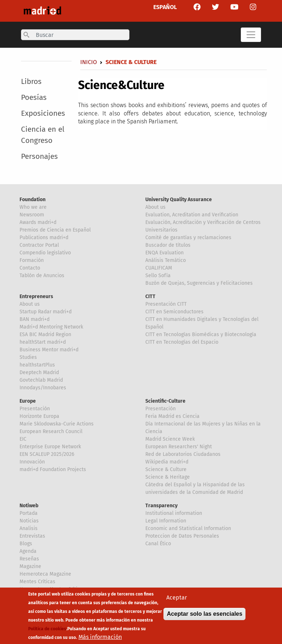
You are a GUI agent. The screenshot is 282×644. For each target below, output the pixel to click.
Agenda (28, 551)
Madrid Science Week (170, 439)
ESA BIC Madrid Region (45, 334)
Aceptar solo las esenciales (204, 617)
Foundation (33, 200)
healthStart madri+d (43, 342)
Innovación (32, 462)
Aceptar (177, 600)
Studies (28, 357)
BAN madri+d (35, 319)
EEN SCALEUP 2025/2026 (47, 454)
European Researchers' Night (179, 447)
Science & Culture (166, 469)
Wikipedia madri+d (167, 462)
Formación (32, 260)
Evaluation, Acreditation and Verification (192, 215)
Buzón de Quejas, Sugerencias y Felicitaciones (199, 283)
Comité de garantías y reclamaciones (188, 238)
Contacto (30, 268)
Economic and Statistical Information (188, 528)
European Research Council (51, 431)
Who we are (33, 207)
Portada (29, 513)
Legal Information (166, 521)
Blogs (26, 544)
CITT (150, 296)
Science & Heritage (168, 477)
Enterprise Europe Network (50, 447)
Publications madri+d (44, 238)
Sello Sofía (158, 276)
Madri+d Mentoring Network (51, 327)
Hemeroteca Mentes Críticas (52, 589)
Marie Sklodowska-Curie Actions (57, 424)
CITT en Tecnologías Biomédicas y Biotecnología (201, 334)
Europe (28, 401)
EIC (23, 439)
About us (155, 207)
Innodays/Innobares (43, 388)
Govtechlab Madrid (41, 380)
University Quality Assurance (179, 200)
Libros (31, 82)
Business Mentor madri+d (49, 350)
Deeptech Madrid (39, 372)
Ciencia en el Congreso (43, 135)
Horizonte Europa (39, 416)
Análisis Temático (166, 260)
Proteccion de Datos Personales (182, 536)
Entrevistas (32, 536)
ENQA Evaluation (164, 253)
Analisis (29, 528)
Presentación (35, 409)
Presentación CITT (166, 304)
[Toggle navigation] (251, 35)
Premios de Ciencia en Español (55, 230)
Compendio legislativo (45, 253)
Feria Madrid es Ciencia (172, 416)
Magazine (30, 566)
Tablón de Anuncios (42, 276)
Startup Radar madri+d (46, 312)
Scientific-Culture (165, 401)
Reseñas (29, 559)
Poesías (34, 98)
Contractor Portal (39, 245)
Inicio (89, 62)
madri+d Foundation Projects (53, 469)
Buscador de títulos (168, 245)
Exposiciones (43, 113)
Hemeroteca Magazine (45, 574)
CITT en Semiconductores (174, 312)
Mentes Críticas (37, 582)
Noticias (29, 521)
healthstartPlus (37, 365)
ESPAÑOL (165, 7)
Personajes (39, 156)
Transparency (161, 506)
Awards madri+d (38, 222)
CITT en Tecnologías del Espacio (182, 342)
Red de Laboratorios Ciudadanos (183, 454)
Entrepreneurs (36, 296)
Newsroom (32, 215)
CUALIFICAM (159, 268)
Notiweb (29, 506)
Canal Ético (158, 544)
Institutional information (174, 513)
